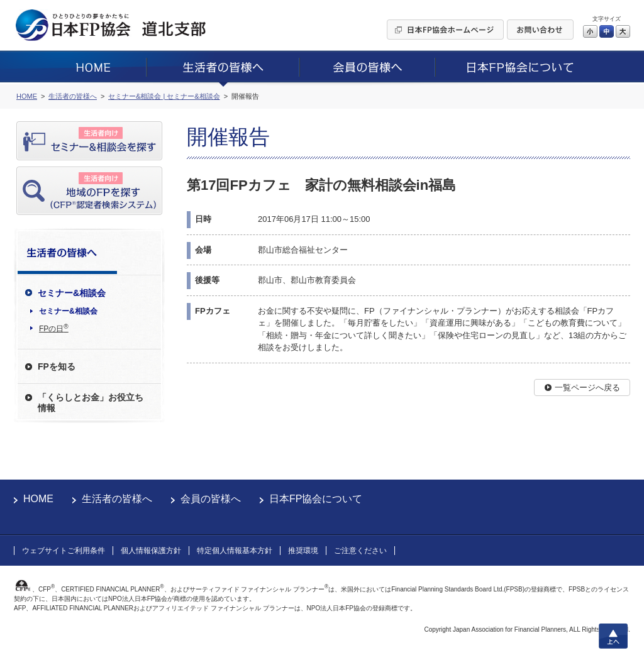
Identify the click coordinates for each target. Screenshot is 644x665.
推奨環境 (303, 551)
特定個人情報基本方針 (235, 551)
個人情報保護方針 (151, 551)
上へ (613, 636)
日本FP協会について (316, 499)
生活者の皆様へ (117, 499)
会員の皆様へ (211, 499)
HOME (38, 499)
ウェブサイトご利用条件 (64, 551)
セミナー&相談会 (68, 311)
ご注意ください (360, 551)
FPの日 (54, 328)
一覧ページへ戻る (587, 387)
